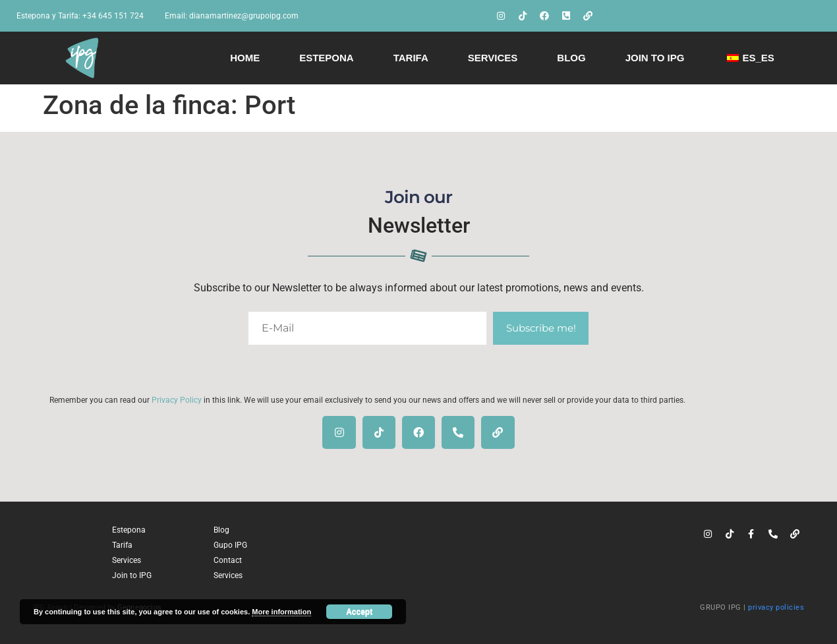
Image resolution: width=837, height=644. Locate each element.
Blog (571, 58)
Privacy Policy (177, 400)
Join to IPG (655, 58)
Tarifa (411, 58)
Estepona (327, 58)
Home (245, 58)
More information (281, 612)
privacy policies (776, 607)
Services (493, 58)
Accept (359, 612)
